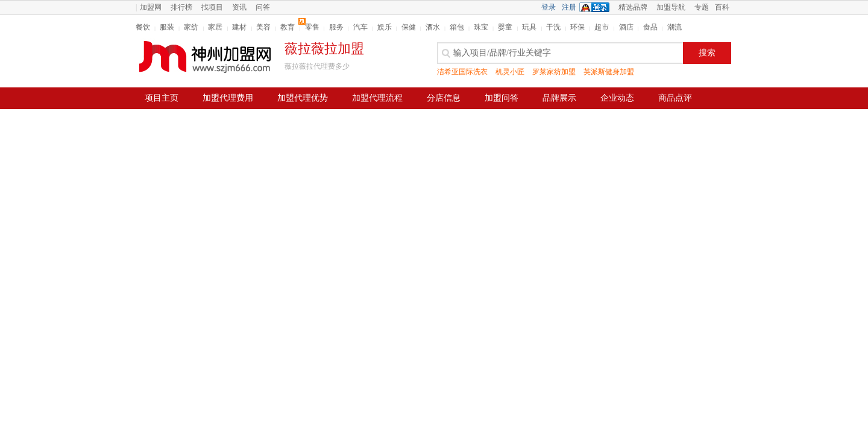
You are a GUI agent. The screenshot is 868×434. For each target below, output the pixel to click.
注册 (569, 7)
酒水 (433, 27)
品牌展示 (559, 98)
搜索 (707, 53)
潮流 (675, 27)
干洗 (553, 27)
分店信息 (444, 98)
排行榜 (181, 7)
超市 (602, 27)
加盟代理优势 (303, 98)
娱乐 (385, 27)
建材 (239, 27)
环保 (577, 27)
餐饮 (143, 27)
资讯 (239, 7)
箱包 (457, 27)
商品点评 (675, 98)
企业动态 (617, 98)
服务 (336, 27)
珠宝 (481, 27)
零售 (312, 27)
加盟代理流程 (377, 98)
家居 (215, 27)
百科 (722, 7)
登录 (549, 7)
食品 (650, 27)
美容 (263, 27)
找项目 (212, 7)
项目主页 (162, 98)
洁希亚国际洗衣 (462, 72)
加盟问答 (502, 98)
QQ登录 (597, 7)
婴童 (505, 27)
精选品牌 (633, 7)
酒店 (626, 27)
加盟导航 (671, 7)
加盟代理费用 (228, 98)
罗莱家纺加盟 (554, 72)
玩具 (529, 27)
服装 (167, 27)
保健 (409, 27)
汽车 (360, 27)
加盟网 (151, 7)
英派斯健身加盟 (609, 72)
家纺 (191, 27)
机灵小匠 (510, 72)
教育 (288, 27)
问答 (263, 7)
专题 (702, 7)
